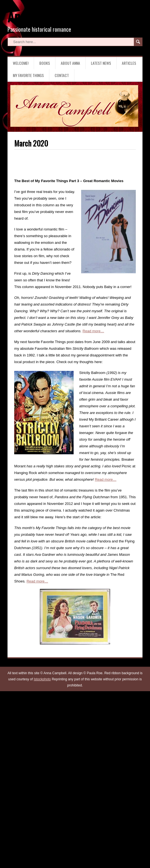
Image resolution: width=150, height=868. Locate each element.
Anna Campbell (44, 16)
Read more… (93, 331)
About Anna (70, 63)
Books (45, 63)
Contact (62, 75)
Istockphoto (42, 679)
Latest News (101, 63)
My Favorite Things (28, 75)
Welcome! (21, 63)
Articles (129, 63)
